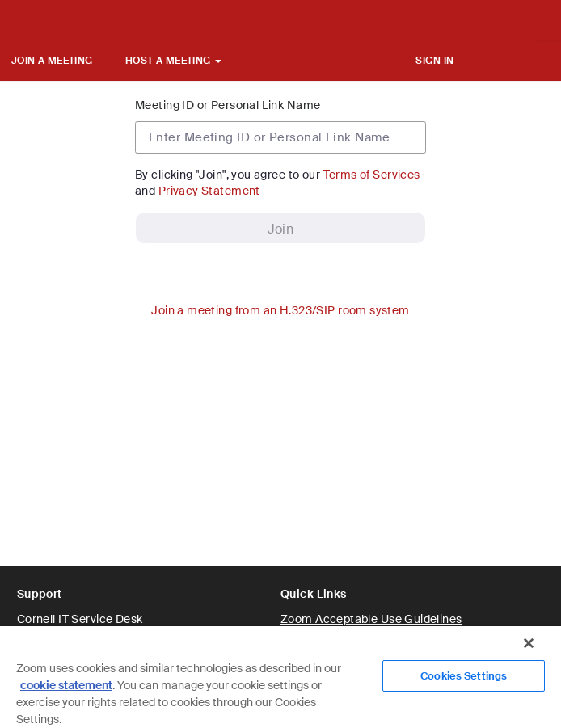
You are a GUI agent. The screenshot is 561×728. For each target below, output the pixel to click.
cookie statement (66, 685)
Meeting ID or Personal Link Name (228, 105)
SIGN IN (434, 61)
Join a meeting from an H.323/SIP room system (280, 310)
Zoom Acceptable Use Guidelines (371, 619)
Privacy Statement (209, 191)
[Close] (529, 643)
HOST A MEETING (173, 61)
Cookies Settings (464, 676)
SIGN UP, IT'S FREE (507, 61)
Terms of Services (372, 175)
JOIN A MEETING (52, 61)
